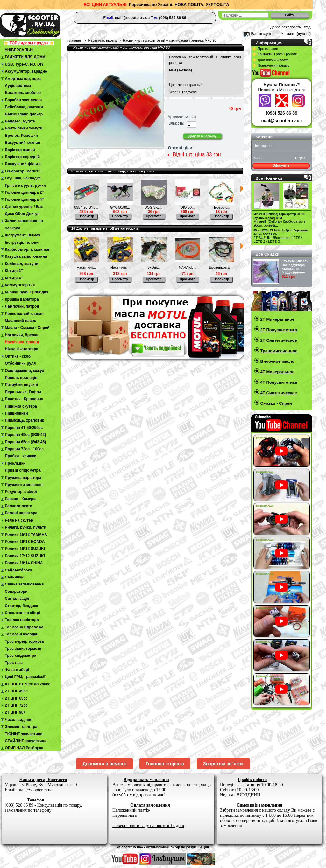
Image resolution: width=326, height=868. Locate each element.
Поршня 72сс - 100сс (24, 449)
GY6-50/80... (120, 207)
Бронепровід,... (221, 267)
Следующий (242, 189)
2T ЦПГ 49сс (16, 691)
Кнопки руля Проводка (26, 292)
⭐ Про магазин (265, 49)
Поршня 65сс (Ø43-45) (25, 442)
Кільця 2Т (14, 271)
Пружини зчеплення (24, 485)
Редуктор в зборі (21, 492)
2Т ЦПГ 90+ (15, 712)
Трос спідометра (21, 655)
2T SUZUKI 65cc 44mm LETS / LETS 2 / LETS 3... (278, 240)
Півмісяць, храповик (24, 420)
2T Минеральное (277, 319)
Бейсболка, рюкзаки (24, 107)
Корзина (264, 137)
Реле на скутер (19, 520)
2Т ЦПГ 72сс (16, 705)
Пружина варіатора (23, 478)
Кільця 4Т (14, 278)
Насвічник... (86, 267)
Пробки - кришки (21, 456)
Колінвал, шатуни (21, 264)
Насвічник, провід (22, 342)
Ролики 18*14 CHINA (24, 563)
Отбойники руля (20, 363)
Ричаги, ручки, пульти (25, 527)
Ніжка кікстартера (21, 349)
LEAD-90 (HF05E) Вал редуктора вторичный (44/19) (295, 267)
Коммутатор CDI (20, 285)
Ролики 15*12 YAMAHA (26, 535)
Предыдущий (69, 189)
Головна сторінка (165, 764)
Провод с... (221, 207)
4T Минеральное (277, 372)
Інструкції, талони (22, 242)
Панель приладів (21, 378)
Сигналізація (17, 598)
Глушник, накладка (23, 178)
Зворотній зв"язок (223, 764)
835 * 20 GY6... (86, 207)
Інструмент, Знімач (22, 235)
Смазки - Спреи (276, 403)
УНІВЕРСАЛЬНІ (19, 50)
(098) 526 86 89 (282, 113)
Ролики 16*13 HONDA (25, 542)
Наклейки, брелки (21, 335)
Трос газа (14, 663)
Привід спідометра (23, 470)
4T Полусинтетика (278, 382)
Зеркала (13, 228)
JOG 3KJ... (154, 207)
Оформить (281, 166)
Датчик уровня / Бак (24, 207)
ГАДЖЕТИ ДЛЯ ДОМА (25, 57)
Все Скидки (267, 254)
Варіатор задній (20, 150)
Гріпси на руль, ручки (25, 185)
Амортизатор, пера (23, 79)
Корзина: (289, 34)
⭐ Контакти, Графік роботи (275, 54)
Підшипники (16, 413)
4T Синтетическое (278, 393)
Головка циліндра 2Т (24, 192)
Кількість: (176, 123)
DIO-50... (188, 207)
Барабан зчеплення (23, 100)
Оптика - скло (18, 356)
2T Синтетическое (278, 340)
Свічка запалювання (24, 584)
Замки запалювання (24, 221)
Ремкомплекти (18, 506)
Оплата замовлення (150, 805)
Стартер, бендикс (21, 606)
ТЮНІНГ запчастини (24, 734)
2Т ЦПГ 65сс (16, 698)
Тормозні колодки (21, 634)
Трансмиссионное (278, 351)
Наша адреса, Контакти (43, 780)
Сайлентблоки (18, 570)
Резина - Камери (20, 499)
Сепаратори (16, 591)
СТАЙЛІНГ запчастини (26, 741)
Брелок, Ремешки (21, 136)
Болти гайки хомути (24, 128)
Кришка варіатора (22, 299)
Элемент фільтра (21, 727)
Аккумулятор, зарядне (26, 71)
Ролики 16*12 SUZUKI (25, 549)
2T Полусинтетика (278, 330)
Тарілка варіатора (22, 620)
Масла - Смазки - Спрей (27, 328)
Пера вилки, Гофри (23, 392)
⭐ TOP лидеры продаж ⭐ (29, 43)
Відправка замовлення (146, 780)
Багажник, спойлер (23, 93)
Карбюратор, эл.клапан (27, 249)
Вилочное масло (277, 361)
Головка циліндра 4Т (24, 199)
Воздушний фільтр (23, 164)
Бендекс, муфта (20, 121)
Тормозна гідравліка (24, 627)
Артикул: (175, 117)
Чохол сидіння (18, 720)
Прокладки (15, 463)
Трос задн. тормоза (23, 648)
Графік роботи (252, 780)
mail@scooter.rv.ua (282, 121)
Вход (307, 27)
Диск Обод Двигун (22, 214)
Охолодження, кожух (24, 371)
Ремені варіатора (21, 513)
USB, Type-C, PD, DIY (24, 64)
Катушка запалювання (26, 256)
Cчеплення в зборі (22, 613)
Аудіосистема (18, 86)
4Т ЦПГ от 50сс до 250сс (28, 684)
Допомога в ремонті (104, 764)
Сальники (14, 577)
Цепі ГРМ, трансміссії (25, 677)
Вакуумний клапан (22, 143)
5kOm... (154, 267)
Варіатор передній (22, 157)
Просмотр (86, 216)
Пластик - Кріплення (24, 399)
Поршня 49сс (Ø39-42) (25, 435)
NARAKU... (187, 267)
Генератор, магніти (23, 171)
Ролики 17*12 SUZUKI (25, 556)
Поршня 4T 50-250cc (24, 428)
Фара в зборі (17, 670)
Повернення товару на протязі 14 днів (148, 826)
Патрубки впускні (21, 385)
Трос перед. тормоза (24, 641)
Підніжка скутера (21, 406)
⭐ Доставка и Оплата (270, 60)
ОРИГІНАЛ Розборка (24, 748)
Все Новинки (269, 178)
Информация (269, 43)
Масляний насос (20, 321)
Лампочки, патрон (22, 306)
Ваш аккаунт (261, 34)
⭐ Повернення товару (271, 65)
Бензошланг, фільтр (24, 114)
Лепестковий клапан (24, 314)
